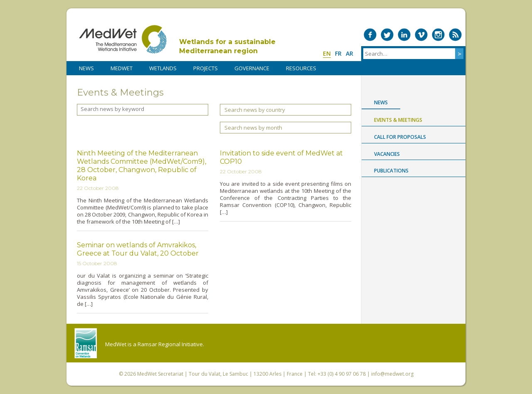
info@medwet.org (392, 374)
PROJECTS (206, 68)
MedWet (123, 39)
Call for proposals (400, 137)
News (381, 102)
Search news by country (255, 110)
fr (338, 53)
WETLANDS (163, 68)
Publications (391, 171)
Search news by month (253, 128)
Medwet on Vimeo (421, 35)
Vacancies (387, 154)
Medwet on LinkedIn (404, 35)
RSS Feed (455, 35)
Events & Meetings (398, 120)
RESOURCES (301, 68)
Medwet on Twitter (387, 35)
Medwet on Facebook (370, 35)
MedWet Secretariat (160, 374)
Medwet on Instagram (438, 35)
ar (350, 53)
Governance (252, 68)
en (327, 53)
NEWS (86, 68)
